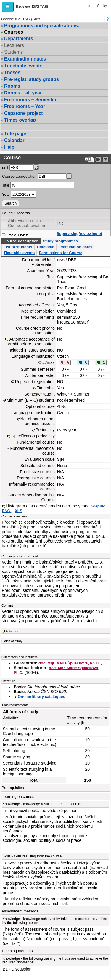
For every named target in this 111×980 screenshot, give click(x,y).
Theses (12, 72)
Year (6, 194)
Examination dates (25, 59)
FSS (61, 260)
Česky (102, 6)
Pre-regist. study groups (32, 79)
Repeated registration (35, 382)
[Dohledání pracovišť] (36, 167)
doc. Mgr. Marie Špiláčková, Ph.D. (69, 663)
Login (87, 6)
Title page (15, 134)
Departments (19, 39)
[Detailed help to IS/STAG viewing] (106, 160)
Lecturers (14, 45)
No (64, 406)
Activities (12, 631)
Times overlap (20, 120)
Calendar (14, 140)
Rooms (12, 86)
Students (13, 52)
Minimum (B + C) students (30, 400)
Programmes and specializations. (42, 26)
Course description (21, 241)
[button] (8, 7)
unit (5, 168)
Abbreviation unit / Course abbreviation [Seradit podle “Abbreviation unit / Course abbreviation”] (26, 223)
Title (6, 185)
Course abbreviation (19, 176)
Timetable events (23, 66)
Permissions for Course (61, 253)
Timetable (45, 247)
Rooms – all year (23, 93)
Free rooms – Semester (30, 100)
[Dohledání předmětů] (69, 176)
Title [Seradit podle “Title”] (60, 223)
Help (9, 147)
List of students (18, 247)
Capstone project (24, 113)
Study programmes (60, 241)
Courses (14, 32)
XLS (18, 511)
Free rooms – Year (25, 106)
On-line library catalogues (41, 696)
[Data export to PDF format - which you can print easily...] (89, 160)
